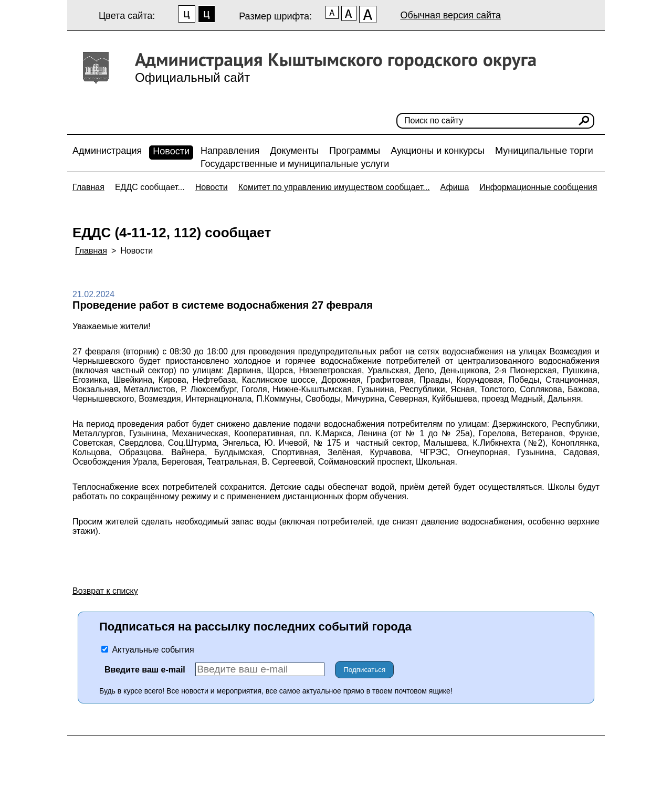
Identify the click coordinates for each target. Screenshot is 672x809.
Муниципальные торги (544, 151)
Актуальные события (148, 650)
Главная (88, 187)
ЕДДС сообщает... (150, 187)
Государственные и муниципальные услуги (295, 164)
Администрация (107, 151)
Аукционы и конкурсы (438, 151)
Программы (355, 151)
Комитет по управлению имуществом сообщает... (334, 187)
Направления (230, 151)
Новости (171, 151)
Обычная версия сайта (450, 15)
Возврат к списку (105, 591)
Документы (294, 151)
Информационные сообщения (538, 187)
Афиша (455, 187)
